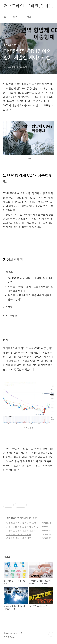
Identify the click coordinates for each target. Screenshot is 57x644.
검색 (44, 6)
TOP (51, 634)
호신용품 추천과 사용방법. (19, 534)
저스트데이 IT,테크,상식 (26, 6)
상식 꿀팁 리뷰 (13, 518)
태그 (15, 17)
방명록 (28, 17)
